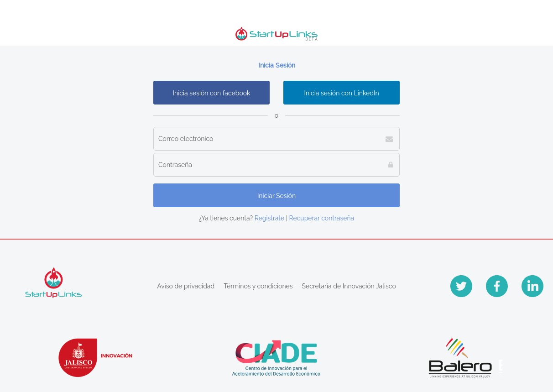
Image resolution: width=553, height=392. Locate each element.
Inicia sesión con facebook (212, 93)
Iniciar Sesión (276, 196)
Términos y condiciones (258, 286)
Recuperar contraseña (322, 218)
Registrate (270, 218)
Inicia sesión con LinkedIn (341, 93)
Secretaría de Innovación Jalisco (349, 286)
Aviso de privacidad (186, 286)
